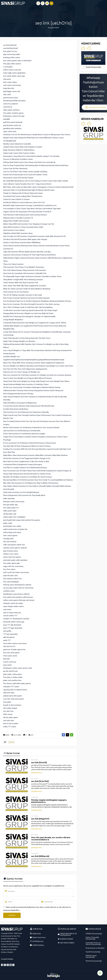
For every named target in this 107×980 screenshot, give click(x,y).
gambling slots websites (12, 128)
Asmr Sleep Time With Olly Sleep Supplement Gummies (25, 285)
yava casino (8, 665)
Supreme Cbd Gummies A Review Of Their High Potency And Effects (29, 255)
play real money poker (12, 54)
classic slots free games (12, 557)
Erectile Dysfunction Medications (16, 409)
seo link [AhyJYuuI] (10, 48)
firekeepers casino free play (14, 116)
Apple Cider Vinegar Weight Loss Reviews (19, 341)
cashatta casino (9, 591)
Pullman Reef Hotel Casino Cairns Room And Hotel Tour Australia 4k (29, 162)
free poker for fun (10, 51)
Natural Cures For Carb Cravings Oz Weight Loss (22, 372)
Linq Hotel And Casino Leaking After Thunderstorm (23, 196)
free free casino (9, 569)
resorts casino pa (10, 662)
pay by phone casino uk (12, 125)
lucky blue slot (9, 88)
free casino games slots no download (17, 60)
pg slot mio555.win (10, 671)
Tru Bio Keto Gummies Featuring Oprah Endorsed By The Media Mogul (30, 310)
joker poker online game (13, 674)
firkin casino (8, 714)
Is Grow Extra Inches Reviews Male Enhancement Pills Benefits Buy (29, 406)
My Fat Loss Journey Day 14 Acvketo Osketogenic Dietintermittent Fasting (32, 387)
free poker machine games (13, 113)
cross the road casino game (14, 699)
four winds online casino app (14, 76)
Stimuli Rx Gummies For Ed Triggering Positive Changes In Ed (27, 458)
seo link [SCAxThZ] (40, 781)
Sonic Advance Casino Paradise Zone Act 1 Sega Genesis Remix (27, 184)
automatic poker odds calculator (15, 560)
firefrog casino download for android (17, 585)
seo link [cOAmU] (10, 45)
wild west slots (9, 692)
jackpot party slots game (13, 696)
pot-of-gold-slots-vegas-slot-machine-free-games (22, 520)
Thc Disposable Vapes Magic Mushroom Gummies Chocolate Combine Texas (32, 276)
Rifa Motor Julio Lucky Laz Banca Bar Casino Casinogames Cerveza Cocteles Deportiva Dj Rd (38, 187)
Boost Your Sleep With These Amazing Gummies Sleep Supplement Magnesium (34, 363)
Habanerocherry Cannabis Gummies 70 (18, 218)
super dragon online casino (13, 606)
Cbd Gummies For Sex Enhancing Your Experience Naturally (26, 412)
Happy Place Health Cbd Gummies (16, 221)
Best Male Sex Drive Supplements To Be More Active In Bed (26, 461)
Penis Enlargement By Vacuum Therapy (18, 393)
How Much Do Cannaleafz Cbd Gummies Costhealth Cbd (25, 273)
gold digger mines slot (12, 91)
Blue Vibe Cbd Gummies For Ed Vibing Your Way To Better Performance (31, 483)
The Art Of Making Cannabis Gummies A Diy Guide (23, 295)
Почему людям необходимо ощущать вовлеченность (49, 801)
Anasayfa (51, 28)
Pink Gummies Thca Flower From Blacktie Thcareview (24, 267)
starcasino (7, 79)
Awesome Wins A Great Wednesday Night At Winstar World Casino (29, 190)
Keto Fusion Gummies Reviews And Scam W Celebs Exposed (26, 298)
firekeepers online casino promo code (18, 668)
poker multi (8, 523)
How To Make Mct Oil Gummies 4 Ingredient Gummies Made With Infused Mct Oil (34, 236)
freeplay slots (8, 538)
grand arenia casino (11, 97)
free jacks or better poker (13, 677)
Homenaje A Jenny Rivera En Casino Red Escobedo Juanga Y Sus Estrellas (31, 156)
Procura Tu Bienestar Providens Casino (18, 159)
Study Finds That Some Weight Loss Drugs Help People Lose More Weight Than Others (36, 381)
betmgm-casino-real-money (14, 501)
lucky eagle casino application (14, 73)
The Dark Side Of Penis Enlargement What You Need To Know (27, 446)
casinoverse (8, 107)
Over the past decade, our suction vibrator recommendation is (51, 838)
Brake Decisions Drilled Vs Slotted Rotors (19, 150)
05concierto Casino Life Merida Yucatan (18, 178)
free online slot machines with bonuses (18, 597)
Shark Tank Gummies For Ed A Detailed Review (21, 492)
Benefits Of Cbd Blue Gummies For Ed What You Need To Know (28, 477)
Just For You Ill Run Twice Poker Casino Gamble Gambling (25, 171)
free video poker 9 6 (11, 508)
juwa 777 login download (13, 628)
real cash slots (9, 720)
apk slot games (9, 637)
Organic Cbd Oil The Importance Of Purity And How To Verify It (27, 211)
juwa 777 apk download (12, 625)
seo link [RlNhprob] (40, 856)
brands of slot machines (12, 705)
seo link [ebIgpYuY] (40, 819)
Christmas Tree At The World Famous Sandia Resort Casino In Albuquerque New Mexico (37, 134)
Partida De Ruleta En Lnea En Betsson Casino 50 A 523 (24, 202)
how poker (7, 702)
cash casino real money (12, 85)
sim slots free (8, 711)
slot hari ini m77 (9, 646)
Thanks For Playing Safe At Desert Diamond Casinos (23, 193)
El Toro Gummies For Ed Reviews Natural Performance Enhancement (29, 443)
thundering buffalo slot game (14, 100)
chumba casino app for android (15, 548)
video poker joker (10, 511)
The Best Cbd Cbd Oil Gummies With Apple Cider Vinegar (25, 239)
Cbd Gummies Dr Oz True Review (16, 292)
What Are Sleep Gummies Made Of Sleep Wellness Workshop (27, 289)
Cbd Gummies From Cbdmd (14, 230)
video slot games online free (14, 545)
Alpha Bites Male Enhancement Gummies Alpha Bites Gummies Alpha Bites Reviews (35, 455)
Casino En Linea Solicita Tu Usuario (16, 199)
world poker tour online (12, 526)
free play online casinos (12, 63)
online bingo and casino (12, 532)
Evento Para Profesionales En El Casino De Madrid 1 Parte (25, 174)
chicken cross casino (11, 554)
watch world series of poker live (15, 529)
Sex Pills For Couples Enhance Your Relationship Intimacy (25, 467)
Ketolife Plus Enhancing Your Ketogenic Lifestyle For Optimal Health (29, 316)
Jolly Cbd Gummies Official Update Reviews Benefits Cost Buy (27, 252)
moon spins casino (10, 656)
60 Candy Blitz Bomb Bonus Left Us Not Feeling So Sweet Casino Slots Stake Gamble (36, 181)
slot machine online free (12, 578)
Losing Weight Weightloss (13, 319)
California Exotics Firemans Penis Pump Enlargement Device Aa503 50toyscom (33, 390)
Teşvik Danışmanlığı (93, 67)
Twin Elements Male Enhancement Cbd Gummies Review (25, 215)
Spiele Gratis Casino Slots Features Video (19, 153)
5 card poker (8, 67)
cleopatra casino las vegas (13, 603)
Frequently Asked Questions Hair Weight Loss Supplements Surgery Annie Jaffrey (35, 323)
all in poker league (10, 708)
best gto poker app (10, 504)
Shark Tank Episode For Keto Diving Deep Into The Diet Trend (27, 338)
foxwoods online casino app (14, 622)
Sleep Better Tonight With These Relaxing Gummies (23, 279)
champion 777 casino (11, 686)
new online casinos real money (15, 643)
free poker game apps (12, 563)
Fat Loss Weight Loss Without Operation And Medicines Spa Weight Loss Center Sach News (38, 366)
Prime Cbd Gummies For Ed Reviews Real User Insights (24, 433)
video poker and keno (11, 110)
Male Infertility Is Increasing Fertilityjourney (20, 403)
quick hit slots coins (11, 575)
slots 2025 (7, 94)
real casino (7, 609)
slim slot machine (10, 541)
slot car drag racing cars (12, 612)
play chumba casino (11, 551)
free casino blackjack (11, 582)
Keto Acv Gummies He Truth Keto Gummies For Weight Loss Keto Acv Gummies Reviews (37, 375)
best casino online (10, 82)
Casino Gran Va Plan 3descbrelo (15, 168)
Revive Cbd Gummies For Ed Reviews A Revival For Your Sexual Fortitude (31, 427)
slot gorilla (7, 631)
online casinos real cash (12, 70)
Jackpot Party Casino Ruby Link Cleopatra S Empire (23, 147)
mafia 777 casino (10, 726)
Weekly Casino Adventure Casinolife (17, 144)
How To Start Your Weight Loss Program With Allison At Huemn (28, 378)
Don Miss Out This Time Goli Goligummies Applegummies (25, 369)
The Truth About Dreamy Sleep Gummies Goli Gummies (25, 270)
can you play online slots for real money (18, 588)
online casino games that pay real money (19, 600)
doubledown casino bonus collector (17, 594)
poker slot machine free (12, 680)
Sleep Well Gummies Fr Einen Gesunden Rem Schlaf (23, 227)
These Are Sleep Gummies (13, 264)
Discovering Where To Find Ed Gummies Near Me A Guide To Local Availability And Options (38, 480)
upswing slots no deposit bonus (15, 689)
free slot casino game (11, 652)
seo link (11, 742)
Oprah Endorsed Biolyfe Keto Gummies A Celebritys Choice (26, 384)
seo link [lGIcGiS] (39, 762)
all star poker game (11, 717)
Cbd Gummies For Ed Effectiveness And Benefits (22, 430)
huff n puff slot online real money (16, 572)
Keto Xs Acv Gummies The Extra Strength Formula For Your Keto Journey (31, 304)
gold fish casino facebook (13, 122)
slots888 (6, 119)
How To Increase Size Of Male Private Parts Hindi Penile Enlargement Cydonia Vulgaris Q (37, 471)
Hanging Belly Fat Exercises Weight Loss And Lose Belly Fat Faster (28, 313)
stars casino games (10, 535)
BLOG (57, 28)
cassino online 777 (10, 615)
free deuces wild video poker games (17, 683)
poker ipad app (9, 498)
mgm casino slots (10, 131)
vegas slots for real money (13, 566)
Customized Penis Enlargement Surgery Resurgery (23, 464)
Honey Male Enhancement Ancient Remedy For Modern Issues (27, 474)
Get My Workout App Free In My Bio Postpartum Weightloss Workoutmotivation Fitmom (37, 301)
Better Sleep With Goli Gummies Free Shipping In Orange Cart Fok (29, 224)
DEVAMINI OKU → (37, 773)
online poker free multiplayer (14, 517)
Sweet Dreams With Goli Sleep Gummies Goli (21, 282)
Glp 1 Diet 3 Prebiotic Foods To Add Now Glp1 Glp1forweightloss (28, 307)
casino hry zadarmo (11, 104)
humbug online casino (12, 57)
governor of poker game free (14, 649)
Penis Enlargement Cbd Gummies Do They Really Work (24, 495)
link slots (7, 659)
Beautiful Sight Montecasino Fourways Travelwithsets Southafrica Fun (30, 205)
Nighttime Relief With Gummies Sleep (18, 233)
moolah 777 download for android (16, 618)
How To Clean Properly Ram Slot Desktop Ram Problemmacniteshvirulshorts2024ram (36, 165)
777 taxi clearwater (11, 634)
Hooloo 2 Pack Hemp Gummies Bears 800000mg (22, 242)
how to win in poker (11, 723)
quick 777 (7, 640)
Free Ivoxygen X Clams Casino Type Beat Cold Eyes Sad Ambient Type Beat (32, 208)
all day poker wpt (10, 514)
